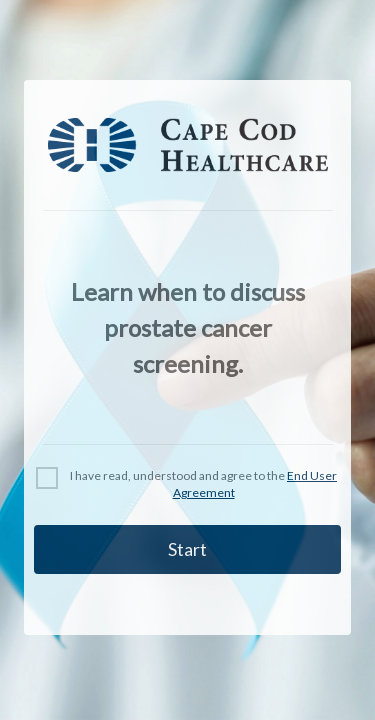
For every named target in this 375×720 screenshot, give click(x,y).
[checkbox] (187, 485)
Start (187, 549)
